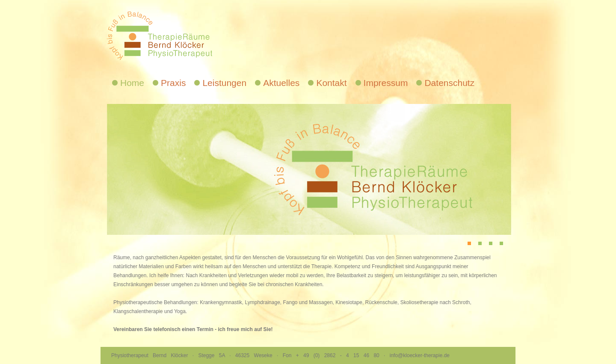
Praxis (173, 83)
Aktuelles (281, 83)
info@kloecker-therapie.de (420, 355)
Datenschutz (449, 83)
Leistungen (224, 83)
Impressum (386, 83)
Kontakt (331, 83)
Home (132, 83)
